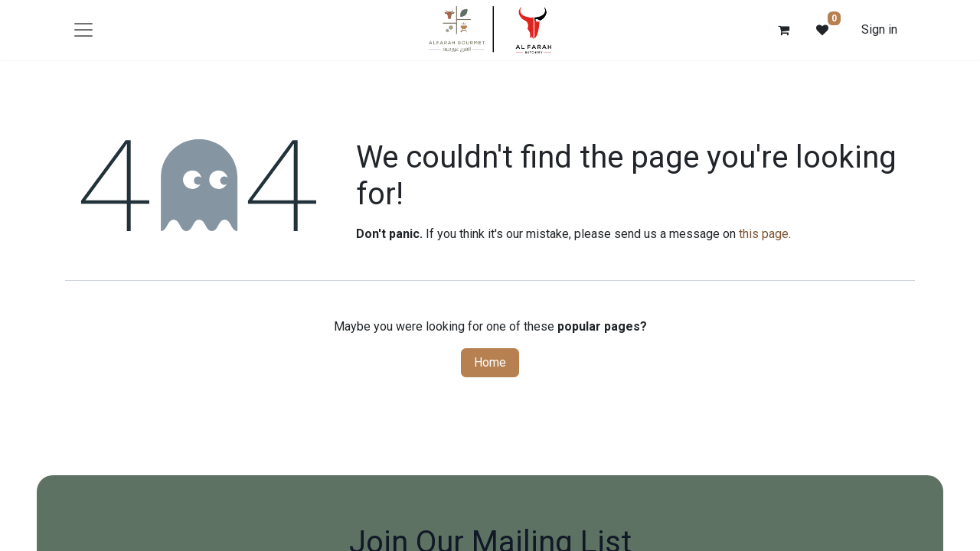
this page (764, 234)
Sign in (879, 29)
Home (490, 362)
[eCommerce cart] (784, 30)
